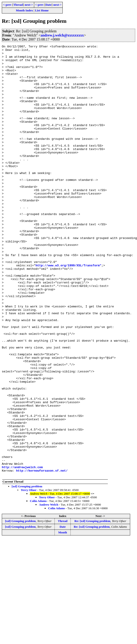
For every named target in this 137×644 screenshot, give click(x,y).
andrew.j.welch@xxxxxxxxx (62, 35)
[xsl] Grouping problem (27, 573)
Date (48, 5)
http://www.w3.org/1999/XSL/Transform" (68, 310)
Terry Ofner (29, 576)
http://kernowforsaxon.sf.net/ (42, 556)
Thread (18, 5)
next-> (29, 5)
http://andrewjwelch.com (22, 552)
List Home (42, 10)
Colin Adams (38, 587)
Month (63, 619)
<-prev (7, 5)
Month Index (24, 10)
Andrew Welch (49, 591)
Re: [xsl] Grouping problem (93, 607)
